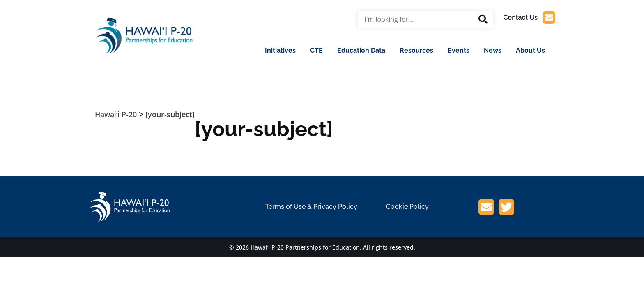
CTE (316, 50)
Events (459, 50)
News (493, 50)
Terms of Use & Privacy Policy (311, 207)
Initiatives (280, 50)
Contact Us (529, 17)
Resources (416, 50)
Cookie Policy (407, 207)
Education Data (361, 50)
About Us (530, 50)
